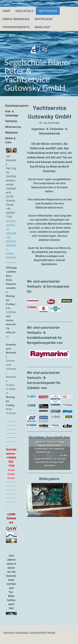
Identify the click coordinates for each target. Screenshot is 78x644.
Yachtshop (11, 121)
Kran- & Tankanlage (12, 113)
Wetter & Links (10, 140)
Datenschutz (22, 632)
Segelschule (24, 11)
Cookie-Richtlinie (38, 632)
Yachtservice (48, 11)
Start (6, 11)
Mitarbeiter (12, 133)
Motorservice (12, 127)
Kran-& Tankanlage (16, 19)
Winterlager (43, 19)
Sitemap (51, 632)
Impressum (9, 632)
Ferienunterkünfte (16, 27)
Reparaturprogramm (12, 106)
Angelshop (42, 27)
